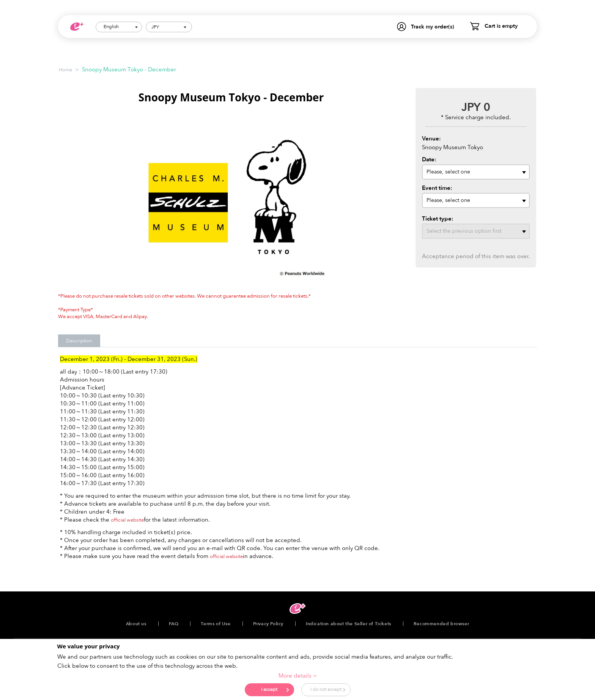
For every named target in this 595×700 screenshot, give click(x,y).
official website (127, 520)
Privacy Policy (268, 624)
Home (65, 70)
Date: (429, 159)
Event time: (437, 188)
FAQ (174, 624)
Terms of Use (216, 624)
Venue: (431, 139)
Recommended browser (441, 624)
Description (79, 341)
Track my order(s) (433, 27)
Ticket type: (438, 219)
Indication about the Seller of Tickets (349, 624)
